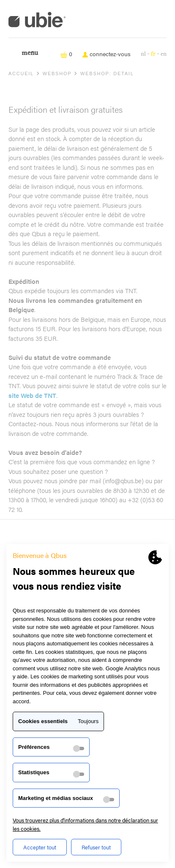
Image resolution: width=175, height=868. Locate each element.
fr (153, 54)
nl (143, 54)
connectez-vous (107, 54)
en (164, 54)
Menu (30, 53)
